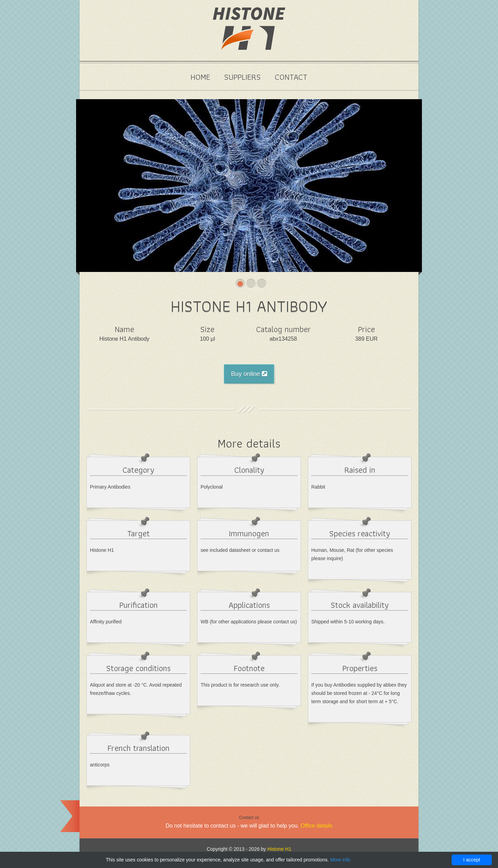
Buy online (249, 374)
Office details (316, 826)
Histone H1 (279, 849)
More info (340, 860)
